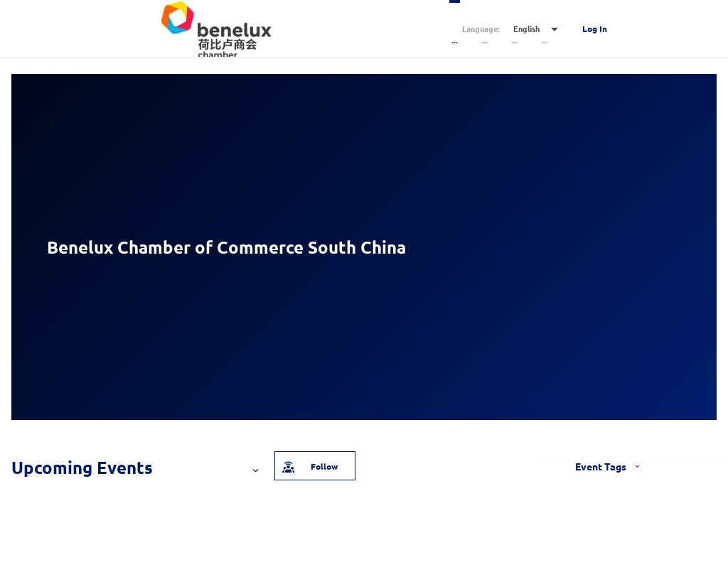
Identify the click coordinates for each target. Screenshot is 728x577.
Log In (595, 28)
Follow (309, 465)
